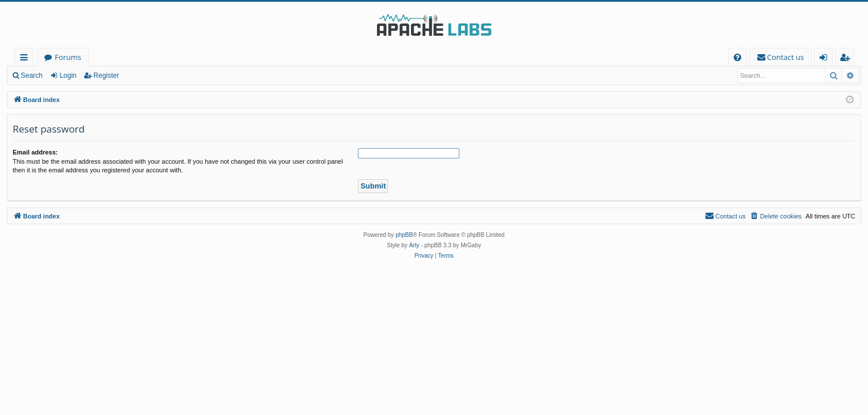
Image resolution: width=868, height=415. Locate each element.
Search (32, 76)
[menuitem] (737, 57)
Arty (414, 245)
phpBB (404, 235)
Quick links (26, 59)
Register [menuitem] (847, 59)
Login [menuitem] (826, 59)
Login (68, 76)
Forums (68, 57)
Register (106, 76)
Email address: (35, 152)
